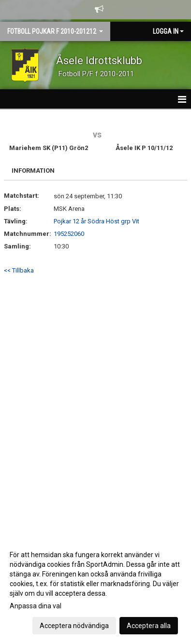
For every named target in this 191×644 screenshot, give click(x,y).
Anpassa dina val (36, 606)
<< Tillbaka (19, 270)
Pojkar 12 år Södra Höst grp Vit (96, 221)
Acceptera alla (149, 626)
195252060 (69, 234)
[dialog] (95, 590)
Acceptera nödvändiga (74, 626)
